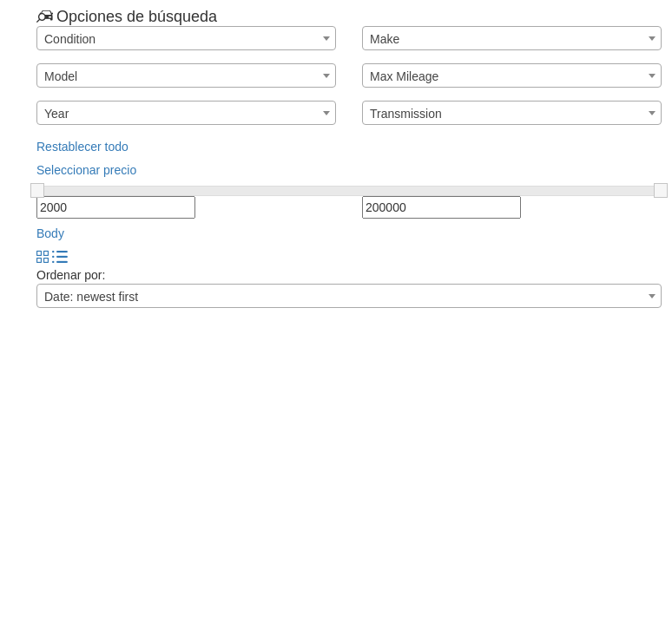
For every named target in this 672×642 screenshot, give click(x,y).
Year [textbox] (56, 114)
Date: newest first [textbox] (91, 297)
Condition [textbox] (70, 39)
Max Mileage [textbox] (404, 76)
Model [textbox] (61, 76)
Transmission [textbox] (406, 114)
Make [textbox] (385, 39)
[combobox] (186, 38)
